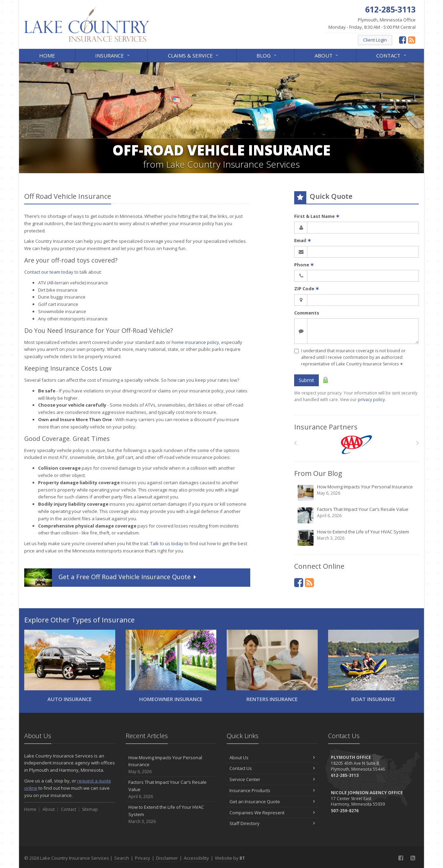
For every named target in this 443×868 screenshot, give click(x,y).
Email (303, 240)
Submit (306, 380)
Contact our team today (49, 272)
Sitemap (90, 809)
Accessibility (196, 858)
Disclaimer (167, 858)
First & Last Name (317, 216)
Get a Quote (111, 578)
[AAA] (357, 445)
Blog (267, 55)
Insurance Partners (326, 427)
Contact (392, 55)
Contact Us (272, 768)
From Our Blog (318, 473)
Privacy (143, 858)
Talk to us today (167, 543)
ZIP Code (307, 289)
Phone (304, 265)
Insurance (113, 55)
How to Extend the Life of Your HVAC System (357, 538)
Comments (307, 313)
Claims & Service (194, 55)
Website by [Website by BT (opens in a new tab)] (230, 858)
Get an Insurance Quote (272, 801)
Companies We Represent (272, 813)
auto (160, 342)
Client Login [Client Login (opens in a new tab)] (375, 40)
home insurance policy (195, 342)
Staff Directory (272, 823)
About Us (272, 758)
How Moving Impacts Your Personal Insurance (357, 493)
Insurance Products (272, 790)
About (327, 55)
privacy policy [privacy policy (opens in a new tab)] (371, 400)
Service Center (272, 779)
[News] (412, 40)
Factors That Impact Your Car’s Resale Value (357, 515)
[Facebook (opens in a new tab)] (403, 40)
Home (47, 55)
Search (122, 858)
